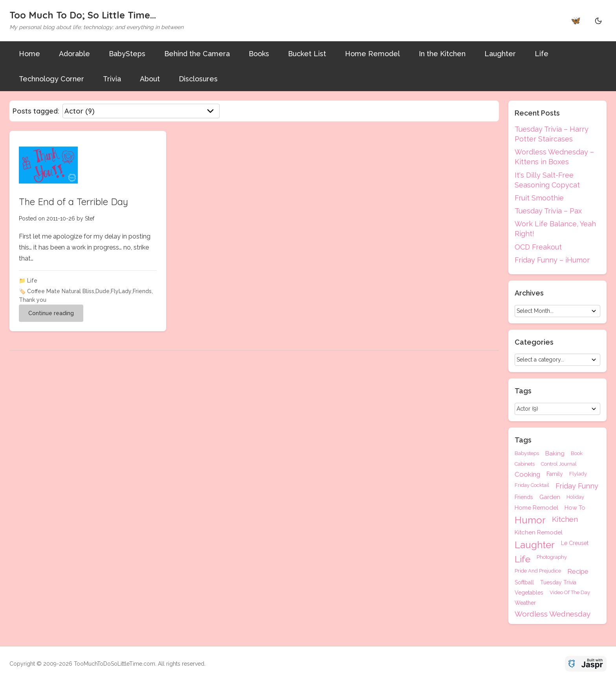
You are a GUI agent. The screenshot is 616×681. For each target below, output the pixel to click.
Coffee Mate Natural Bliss (61, 291)
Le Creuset (575, 543)
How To (575, 508)
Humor (530, 520)
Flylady (578, 474)
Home (29, 54)
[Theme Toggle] (598, 20)
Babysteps (527, 453)
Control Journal (559, 464)
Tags (523, 440)
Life (542, 54)
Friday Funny (577, 486)
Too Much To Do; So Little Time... (83, 15)
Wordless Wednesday (553, 614)
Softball (524, 582)
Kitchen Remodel (539, 533)
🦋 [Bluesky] (576, 20)
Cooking (527, 474)
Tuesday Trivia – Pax (548, 211)
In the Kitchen (442, 54)
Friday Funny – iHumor (552, 260)
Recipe (578, 572)
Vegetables (529, 593)
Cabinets (525, 464)
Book (577, 453)
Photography (552, 557)
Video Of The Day (570, 593)
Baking (555, 454)
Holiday (575, 497)
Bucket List (307, 54)
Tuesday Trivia (558, 582)
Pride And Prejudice (538, 571)
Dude (103, 291)
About (150, 79)
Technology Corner (51, 79)
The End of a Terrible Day (73, 202)
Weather (525, 603)
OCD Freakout (538, 247)
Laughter (500, 54)
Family (555, 474)
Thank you (33, 300)
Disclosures (198, 79)
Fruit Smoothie (539, 198)
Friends (142, 291)
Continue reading (51, 313)
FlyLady (121, 291)
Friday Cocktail (532, 485)
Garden (550, 497)
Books (259, 54)
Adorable (74, 54)
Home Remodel (372, 54)
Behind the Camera (197, 54)
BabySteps (127, 54)
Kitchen (565, 519)
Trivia (112, 79)
